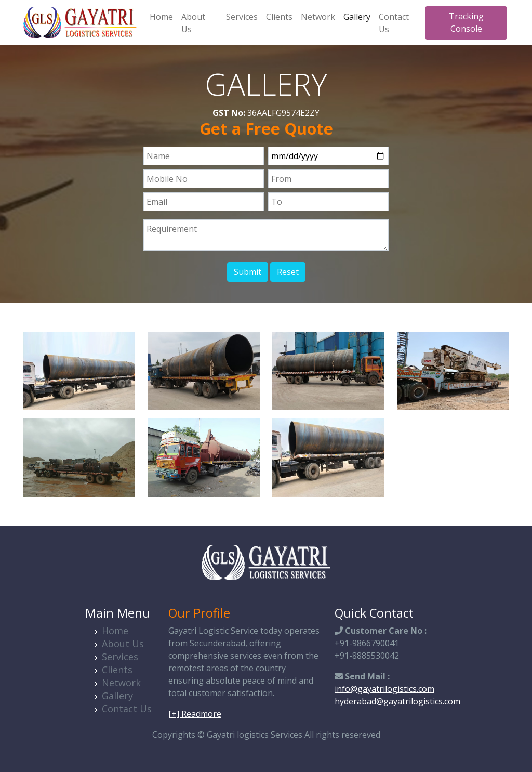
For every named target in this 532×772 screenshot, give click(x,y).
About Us (193, 23)
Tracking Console (466, 22)
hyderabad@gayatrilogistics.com (397, 701)
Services (242, 17)
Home (161, 17)
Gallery (357, 17)
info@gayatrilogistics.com (384, 689)
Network (318, 17)
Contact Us (394, 23)
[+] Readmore (195, 714)
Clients (279, 17)
